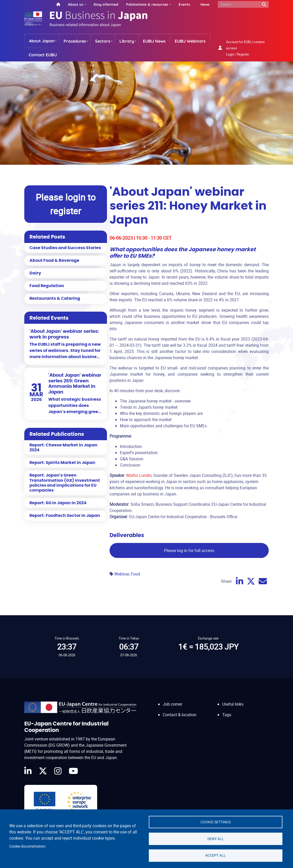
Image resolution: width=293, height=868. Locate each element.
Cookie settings (216, 822)
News (205, 4)
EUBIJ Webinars (190, 41)
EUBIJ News (154, 41)
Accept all (215, 855)
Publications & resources (147, 4)
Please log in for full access (189, 550)
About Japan (42, 41)
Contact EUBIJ (43, 55)
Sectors (103, 41)
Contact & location (180, 715)
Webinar (122, 574)
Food (135, 574)
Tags (227, 715)
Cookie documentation (27, 846)
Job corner (172, 704)
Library (127, 41)
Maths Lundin (139, 475)
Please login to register (66, 204)
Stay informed (106, 4)
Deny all (216, 839)
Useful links (233, 704)
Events (184, 4)
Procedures (75, 41)
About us (76, 4)
